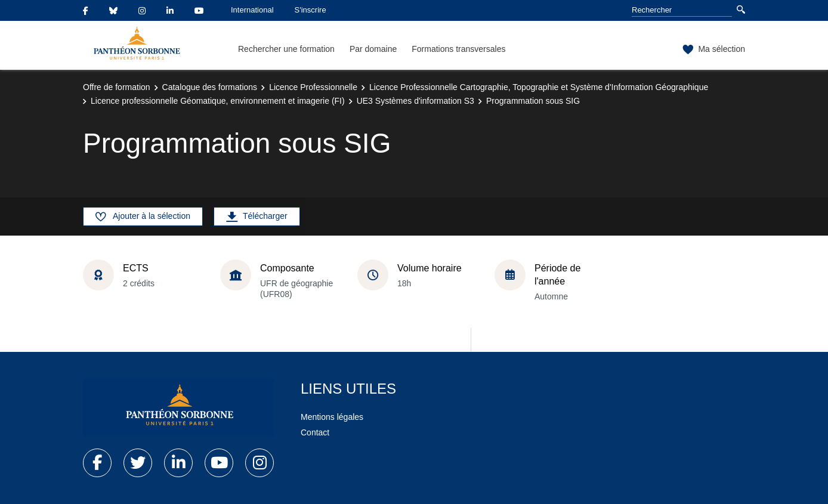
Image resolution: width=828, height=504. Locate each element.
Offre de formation (117, 87)
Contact (315, 432)
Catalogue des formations (210, 87)
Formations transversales (458, 49)
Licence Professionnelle (313, 87)
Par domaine (373, 49)
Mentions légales (332, 417)
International (252, 10)
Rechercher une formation (286, 49)
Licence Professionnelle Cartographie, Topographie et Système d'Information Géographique (539, 87)
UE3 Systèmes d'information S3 (415, 101)
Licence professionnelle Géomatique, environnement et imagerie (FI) (218, 101)
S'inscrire (310, 10)
